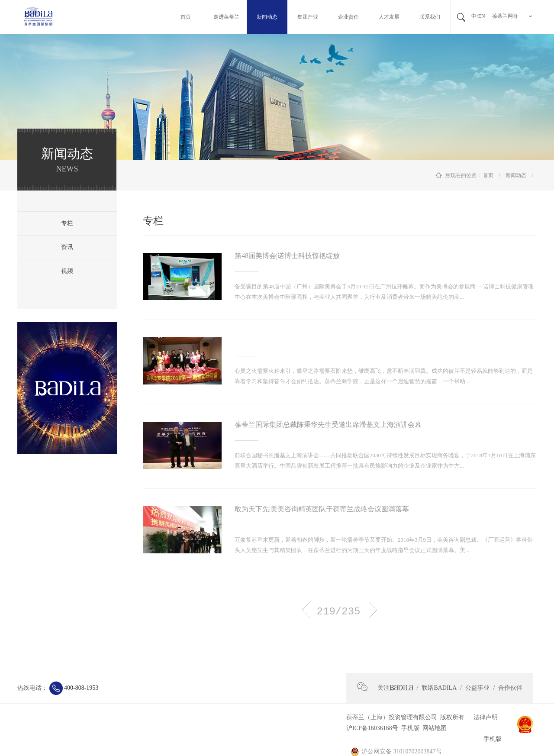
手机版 (409, 728)
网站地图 (433, 728)
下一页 (373, 610)
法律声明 (482, 717)
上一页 (306, 610)
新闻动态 (516, 175)
